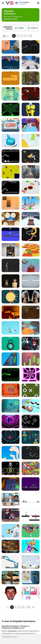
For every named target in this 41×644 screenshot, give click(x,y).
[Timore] (11, 281)
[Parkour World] (31, 328)
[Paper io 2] (31, 141)
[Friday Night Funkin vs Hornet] (31, 344)
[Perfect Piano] (11, 203)
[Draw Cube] (31, 359)
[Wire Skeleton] (11, 265)
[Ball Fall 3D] (31, 109)
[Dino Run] (31, 499)
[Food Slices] (31, 546)
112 (30, 36)
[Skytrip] (31, 250)
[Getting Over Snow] (11, 531)
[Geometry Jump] (31, 484)
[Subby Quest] (11, 406)
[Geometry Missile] (31, 47)
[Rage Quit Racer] (11, 421)
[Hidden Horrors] (11, 546)
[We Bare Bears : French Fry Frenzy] (11, 499)
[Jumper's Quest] (11, 94)
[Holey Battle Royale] (31, 187)
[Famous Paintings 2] (31, 297)
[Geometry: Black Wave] (11, 156)
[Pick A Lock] (11, 344)
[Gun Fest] (31, 593)
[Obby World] (31, 125)
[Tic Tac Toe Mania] (31, 390)
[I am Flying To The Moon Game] (31, 562)
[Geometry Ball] (11, 375)
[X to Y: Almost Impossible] (31, 281)
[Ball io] (31, 531)
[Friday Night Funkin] (11, 515)
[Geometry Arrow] (11, 187)
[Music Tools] (11, 219)
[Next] (36, 27)
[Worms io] (31, 234)
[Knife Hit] (11, 297)
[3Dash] (11, 234)
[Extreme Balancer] (31, 172)
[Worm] (31, 312)
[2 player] (19, 28)
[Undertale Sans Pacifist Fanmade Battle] (11, 468)
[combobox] (5, 36)
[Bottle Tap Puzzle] (31, 437)
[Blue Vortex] (11, 437)
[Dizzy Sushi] (11, 390)
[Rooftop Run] (31, 63)
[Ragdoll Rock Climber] (11, 47)
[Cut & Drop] (11, 328)
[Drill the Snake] (11, 250)
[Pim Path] (11, 172)
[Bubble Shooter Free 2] (11, 63)
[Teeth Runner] (31, 406)
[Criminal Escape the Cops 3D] (11, 484)
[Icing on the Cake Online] (11, 141)
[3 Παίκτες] (33, 28)
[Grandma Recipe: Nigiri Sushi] (11, 125)
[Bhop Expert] (11, 312)
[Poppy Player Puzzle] (31, 578)
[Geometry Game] (31, 94)
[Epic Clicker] (31, 78)
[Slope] (11, 109)
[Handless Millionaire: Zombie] (11, 578)
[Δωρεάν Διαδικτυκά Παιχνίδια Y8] (10, 3)
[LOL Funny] (11, 593)
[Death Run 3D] (31, 375)
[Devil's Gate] (11, 78)
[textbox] (5, 36)
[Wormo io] (31, 453)
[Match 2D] (31, 468)
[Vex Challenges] (31, 515)
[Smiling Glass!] (11, 562)
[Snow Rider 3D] (31, 219)
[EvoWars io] (31, 156)
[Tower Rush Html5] (31, 265)
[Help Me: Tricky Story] (11, 453)
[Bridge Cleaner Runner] (31, 203)
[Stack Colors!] (11, 359)
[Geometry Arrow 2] (31, 421)
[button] (11, 19)
